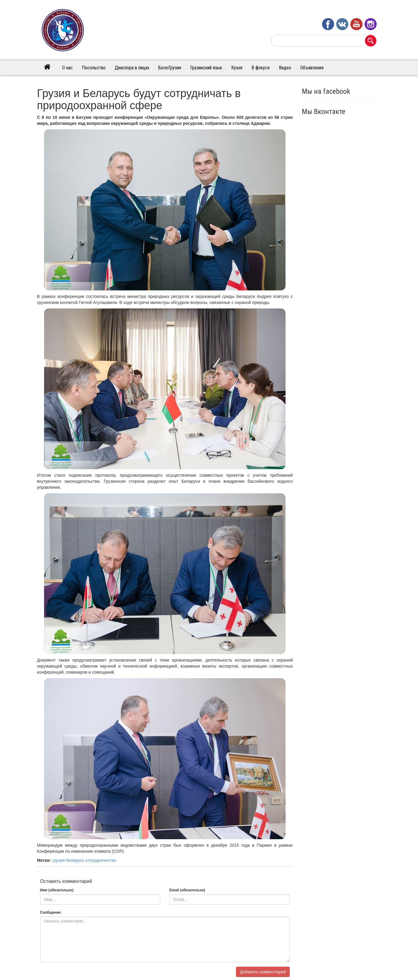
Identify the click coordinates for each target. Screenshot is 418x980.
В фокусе (261, 68)
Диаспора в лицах (132, 68)
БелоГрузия (170, 68)
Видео (285, 68)
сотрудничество (101, 860)
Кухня (237, 68)
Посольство (94, 68)
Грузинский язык (206, 68)
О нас (67, 68)
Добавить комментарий (263, 972)
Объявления (312, 68)
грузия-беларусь (68, 860)
